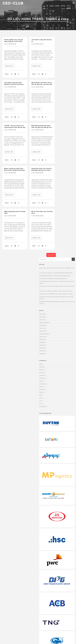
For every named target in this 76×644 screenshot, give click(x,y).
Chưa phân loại (43, 384)
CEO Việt (41, 381)
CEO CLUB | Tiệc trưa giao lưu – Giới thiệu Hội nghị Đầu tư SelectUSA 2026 (56, 273)
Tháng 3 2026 (42, 317)
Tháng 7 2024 (42, 345)
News (40, 395)
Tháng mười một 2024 (44, 334)
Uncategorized (43, 406)
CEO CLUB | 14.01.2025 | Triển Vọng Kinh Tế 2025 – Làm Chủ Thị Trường (55, 291)
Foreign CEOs (42, 389)
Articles (41, 364)
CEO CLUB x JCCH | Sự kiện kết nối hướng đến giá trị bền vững (53, 278)
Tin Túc (10, 44)
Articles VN (42, 367)
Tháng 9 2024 (42, 339)
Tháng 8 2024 (42, 342)
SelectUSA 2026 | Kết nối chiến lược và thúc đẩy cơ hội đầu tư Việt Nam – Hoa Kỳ (57, 268)
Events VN (41, 387)
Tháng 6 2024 (42, 348)
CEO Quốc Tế (42, 375)
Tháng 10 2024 (42, 337)
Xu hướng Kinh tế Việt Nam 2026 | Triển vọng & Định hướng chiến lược (55, 276)
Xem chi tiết (9, 66)
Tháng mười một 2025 (44, 323)
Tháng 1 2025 (42, 328)
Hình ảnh (41, 392)
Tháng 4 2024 (42, 354)
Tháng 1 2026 (42, 320)
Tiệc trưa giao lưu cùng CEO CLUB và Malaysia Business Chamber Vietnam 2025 (57, 286)
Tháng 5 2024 (42, 351)
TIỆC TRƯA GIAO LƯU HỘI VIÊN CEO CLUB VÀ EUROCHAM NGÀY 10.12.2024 (56, 294)
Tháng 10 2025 (42, 325)
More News (51, 255)
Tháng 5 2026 (42, 314)
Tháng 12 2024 (42, 331)
